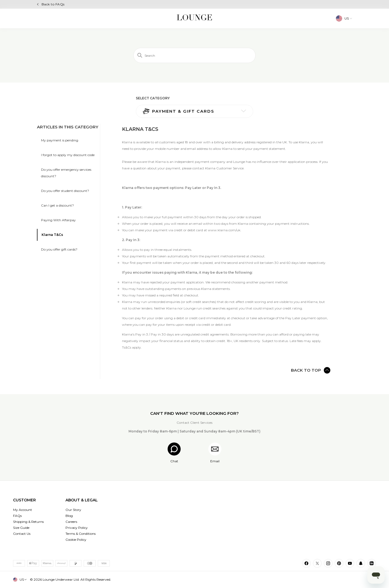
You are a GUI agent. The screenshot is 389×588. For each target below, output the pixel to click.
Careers (71, 522)
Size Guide (21, 528)
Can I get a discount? (57, 205)
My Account (23, 510)
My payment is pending (60, 140)
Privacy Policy (77, 528)
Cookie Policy (76, 540)
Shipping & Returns (28, 522)
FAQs (17, 516)
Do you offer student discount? (65, 191)
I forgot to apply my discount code (68, 155)
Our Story (73, 510)
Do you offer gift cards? (59, 249)
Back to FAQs (53, 4)
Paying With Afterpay (58, 220)
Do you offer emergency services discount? (66, 173)
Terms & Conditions (81, 534)
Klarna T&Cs (52, 235)
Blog (69, 516)
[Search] (195, 55)
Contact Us (22, 534)
